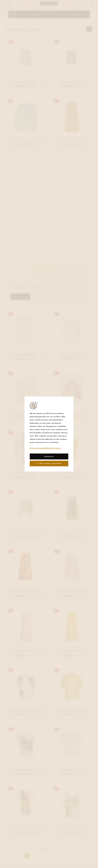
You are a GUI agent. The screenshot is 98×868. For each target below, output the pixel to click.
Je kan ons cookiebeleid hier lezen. (45, 448)
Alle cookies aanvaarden (49, 463)
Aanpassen (49, 456)
